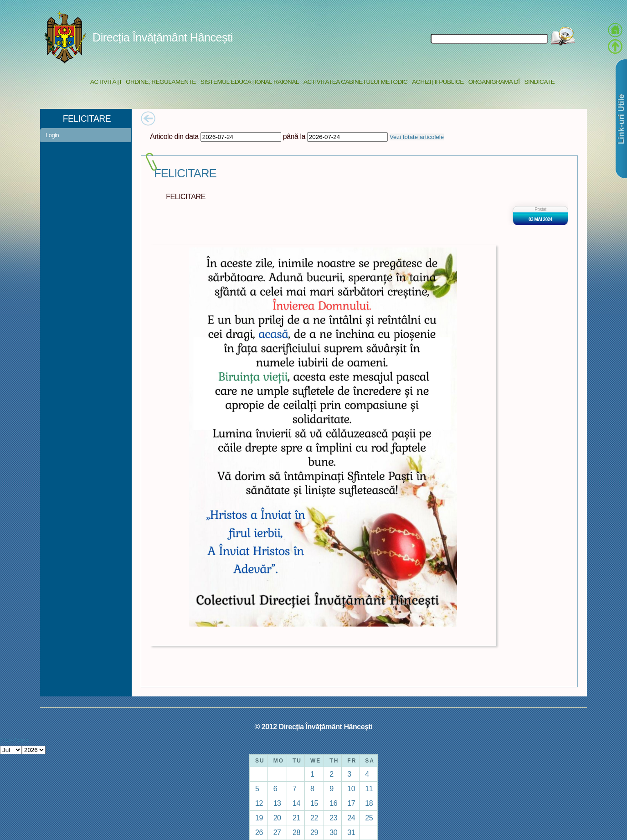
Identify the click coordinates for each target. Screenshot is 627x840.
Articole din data (174, 136)
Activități (106, 82)
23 (333, 818)
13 (277, 803)
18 (369, 803)
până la (294, 136)
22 (314, 818)
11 (369, 788)
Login (52, 135)
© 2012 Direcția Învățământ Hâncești (314, 727)
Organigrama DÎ (494, 82)
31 (351, 832)
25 (369, 818)
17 (351, 803)
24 (351, 818)
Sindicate (539, 82)
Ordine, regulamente (161, 82)
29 (314, 832)
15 (314, 803)
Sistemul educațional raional (250, 82)
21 (296, 818)
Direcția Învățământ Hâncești (163, 37)
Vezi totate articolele (417, 137)
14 (296, 803)
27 (277, 832)
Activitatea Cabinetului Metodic (355, 82)
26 (259, 832)
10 (351, 788)
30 (333, 832)
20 (277, 818)
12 (259, 803)
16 (333, 803)
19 (259, 818)
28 (296, 832)
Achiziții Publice (438, 82)
